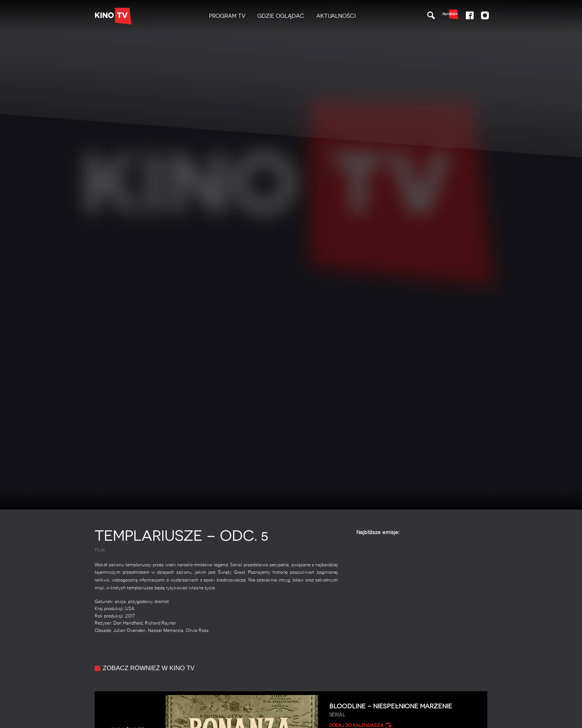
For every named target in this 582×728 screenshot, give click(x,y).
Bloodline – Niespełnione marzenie (406, 710)
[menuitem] (227, 16)
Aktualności (336, 16)
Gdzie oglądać (281, 16)
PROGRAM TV (227, 16)
